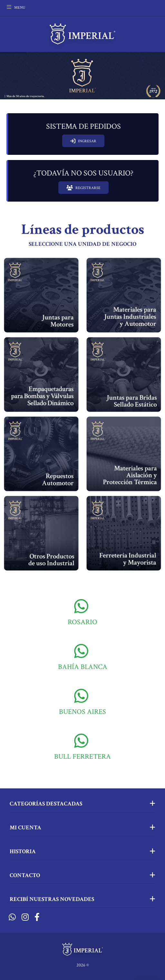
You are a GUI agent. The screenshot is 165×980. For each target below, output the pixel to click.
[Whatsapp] (12, 918)
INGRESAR (83, 141)
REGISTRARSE (83, 188)
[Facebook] (37, 918)
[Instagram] (25, 918)
